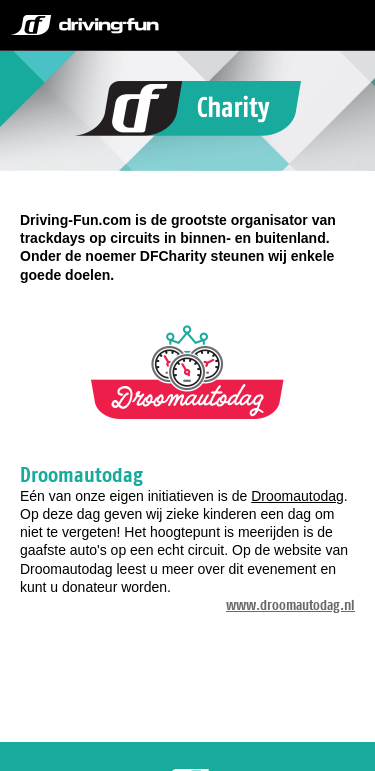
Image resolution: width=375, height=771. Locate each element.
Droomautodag (297, 496)
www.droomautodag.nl (290, 605)
